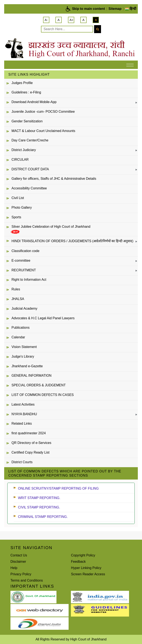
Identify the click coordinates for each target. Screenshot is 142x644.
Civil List (18, 198)
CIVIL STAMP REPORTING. (39, 507)
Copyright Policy (83, 555)
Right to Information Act (29, 280)
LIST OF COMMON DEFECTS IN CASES (43, 395)
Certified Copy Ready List (30, 452)
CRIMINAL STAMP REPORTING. (43, 517)
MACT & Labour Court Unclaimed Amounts (43, 131)
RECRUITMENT (24, 270)
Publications (20, 328)
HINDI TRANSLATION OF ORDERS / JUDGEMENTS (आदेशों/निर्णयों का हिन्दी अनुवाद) (72, 241)
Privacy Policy (21, 574)
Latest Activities (23, 404)
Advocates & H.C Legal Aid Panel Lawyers (43, 318)
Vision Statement (24, 347)
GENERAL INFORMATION (31, 376)
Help (14, 568)
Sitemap (115, 9)
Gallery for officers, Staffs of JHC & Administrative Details (54, 179)
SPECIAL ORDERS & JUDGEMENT (39, 385)
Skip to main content (88, 9)
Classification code (25, 251)
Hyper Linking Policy (86, 568)
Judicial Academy (24, 308)
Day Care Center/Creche (30, 140)
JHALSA (18, 299)
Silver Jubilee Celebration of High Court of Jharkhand (51, 227)
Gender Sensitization (27, 121)
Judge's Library (23, 356)
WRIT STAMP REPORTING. (39, 498)
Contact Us (19, 555)
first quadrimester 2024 (29, 433)
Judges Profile (22, 83)
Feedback (78, 562)
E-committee (21, 261)
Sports (16, 217)
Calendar (18, 337)
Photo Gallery (22, 208)
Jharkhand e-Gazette (27, 366)
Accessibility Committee (29, 188)
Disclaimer (18, 562)
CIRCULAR (20, 160)
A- (46, 20)
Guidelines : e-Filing (26, 92)
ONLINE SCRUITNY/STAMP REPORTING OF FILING (58, 488)
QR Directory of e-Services (31, 443)
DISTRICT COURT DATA (30, 169)
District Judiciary (24, 150)
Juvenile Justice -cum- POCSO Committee (43, 112)
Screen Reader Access (88, 574)
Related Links (22, 424)
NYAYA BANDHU (24, 414)
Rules (16, 289)
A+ (72, 20)
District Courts (22, 462)
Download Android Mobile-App (34, 102)
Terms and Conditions (27, 580)
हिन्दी (131, 9)
